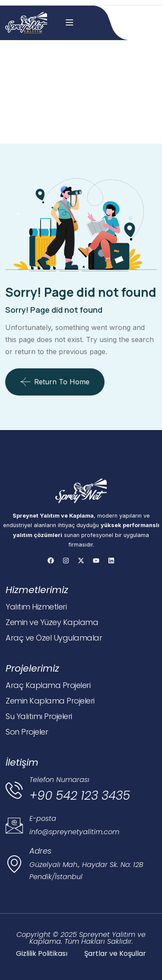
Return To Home (55, 382)
